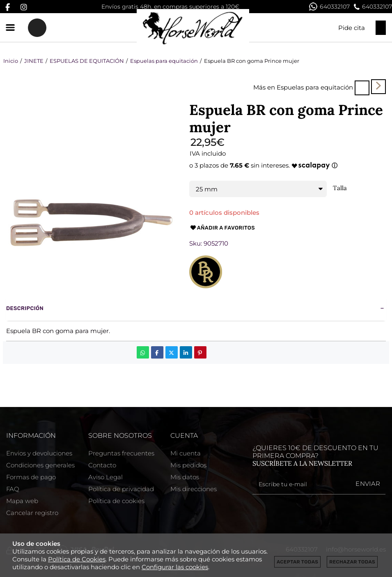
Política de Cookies (77, 559)
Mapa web (22, 501)
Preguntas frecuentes (121, 453)
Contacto (102, 465)
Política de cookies (116, 501)
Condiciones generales (40, 465)
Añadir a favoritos (222, 228)
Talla (340, 188)
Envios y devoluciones (39, 453)
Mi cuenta (186, 453)
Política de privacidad (121, 489)
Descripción (25, 308)
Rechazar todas (352, 562)
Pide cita (352, 28)
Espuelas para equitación (315, 87)
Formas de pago (31, 477)
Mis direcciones (194, 489)
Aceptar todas (297, 562)
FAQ (13, 489)
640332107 (329, 7)
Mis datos (185, 477)
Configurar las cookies (175, 567)
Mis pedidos (188, 465)
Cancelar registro (32, 513)
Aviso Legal (105, 477)
